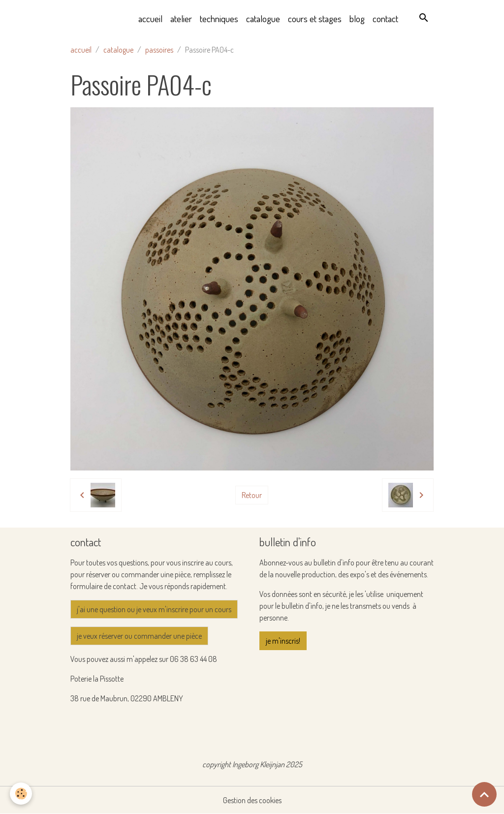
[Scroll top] (484, 794)
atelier (181, 18)
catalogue (263, 18)
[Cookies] (21, 794)
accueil (150, 18)
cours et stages (315, 18)
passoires (159, 50)
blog (357, 18)
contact (385, 18)
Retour (252, 495)
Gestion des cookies (252, 800)
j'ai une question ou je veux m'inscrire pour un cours (154, 609)
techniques (219, 18)
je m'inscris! (283, 641)
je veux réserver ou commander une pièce (139, 636)
